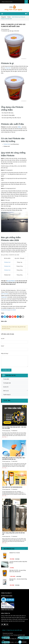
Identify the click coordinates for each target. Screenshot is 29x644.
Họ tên (3, 339)
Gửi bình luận (6, 370)
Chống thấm (4, 297)
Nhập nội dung (5, 353)
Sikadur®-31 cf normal (14, 553)
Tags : (3, 313)
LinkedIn (14, 310)
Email (3, 346)
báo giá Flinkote (11, 281)
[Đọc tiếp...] (5, 437)
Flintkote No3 (7, 144)
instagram (9, 310)
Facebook (3, 310)
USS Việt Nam (5, 294)
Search (26, 2)
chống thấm (8, 68)
